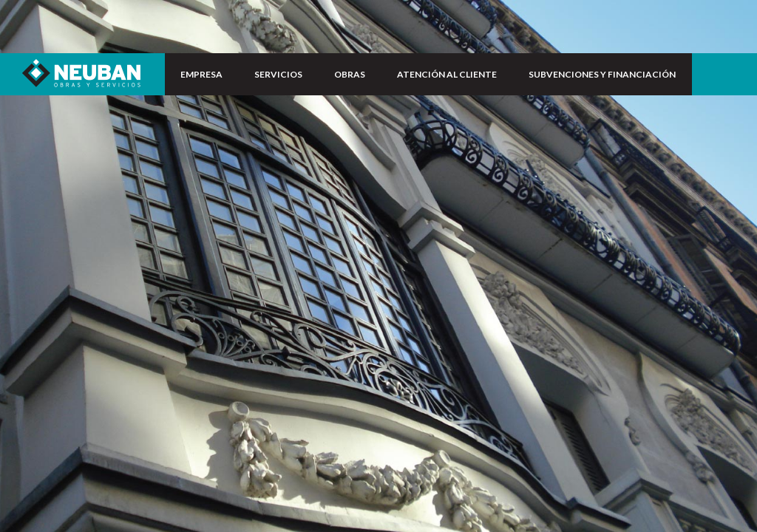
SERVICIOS (278, 74)
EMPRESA (201, 74)
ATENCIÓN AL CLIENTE (447, 74)
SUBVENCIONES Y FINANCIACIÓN (602, 74)
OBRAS (350, 74)
